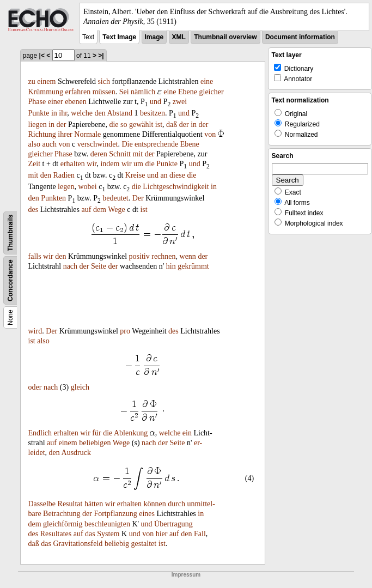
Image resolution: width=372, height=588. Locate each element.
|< (42, 56)
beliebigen (95, 443)
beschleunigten (107, 524)
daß (172, 125)
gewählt (141, 125)
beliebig (117, 544)
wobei (87, 187)
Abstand (120, 113)
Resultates (56, 534)
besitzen (153, 113)
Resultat (70, 504)
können (154, 504)
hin (171, 266)
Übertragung (173, 524)
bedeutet (115, 198)
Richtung (42, 134)
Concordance (10, 281)
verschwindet (98, 144)
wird (35, 331)
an (164, 175)
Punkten (53, 198)
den (100, 113)
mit (138, 154)
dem (100, 210)
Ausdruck (76, 453)
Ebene (188, 92)
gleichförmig (63, 524)
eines (147, 514)
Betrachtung (62, 514)
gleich (80, 387)
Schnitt (120, 154)
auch (50, 144)
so (124, 125)
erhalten (73, 164)
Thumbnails (10, 233)
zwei (180, 102)
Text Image (119, 37)
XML (179, 37)
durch (176, 504)
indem (110, 164)
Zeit (35, 164)
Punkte (39, 113)
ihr (63, 113)
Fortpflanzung (115, 514)
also (35, 144)
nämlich (143, 92)
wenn (188, 256)
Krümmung (46, 92)
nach (70, 266)
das (90, 534)
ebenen (76, 102)
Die (127, 144)
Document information (300, 37)
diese (177, 175)
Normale (87, 134)
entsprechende (156, 144)
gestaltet (144, 544)
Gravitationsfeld (78, 544)
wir (92, 164)
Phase (37, 102)
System (108, 534)
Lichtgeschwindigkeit (176, 187)
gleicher (212, 92)
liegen (38, 125)
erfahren (78, 92)
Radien (64, 175)
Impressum (186, 575)
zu (32, 81)
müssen (104, 92)
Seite (99, 266)
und (155, 102)
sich (104, 81)
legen (66, 187)
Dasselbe (42, 504)
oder (35, 387)
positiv (139, 256)
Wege (117, 210)
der (62, 125)
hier (162, 534)
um (138, 164)
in (54, 113)
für (96, 433)
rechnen (163, 256)
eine (207, 81)
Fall (200, 534)
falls (35, 256)
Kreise (135, 175)
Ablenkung (131, 433)
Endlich (40, 433)
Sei (124, 92)
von (210, 134)
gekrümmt (193, 266)
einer (56, 102)
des (33, 210)
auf (86, 210)
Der (138, 198)
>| (101, 56)
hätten (94, 504)
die (114, 125)
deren (99, 154)
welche (82, 113)
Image (154, 37)
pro (125, 331)
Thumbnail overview (225, 37)
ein (187, 433)
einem (46, 81)
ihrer (65, 134)
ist (159, 125)
